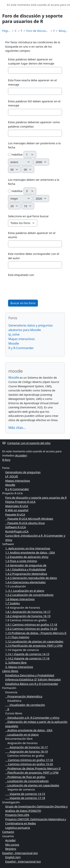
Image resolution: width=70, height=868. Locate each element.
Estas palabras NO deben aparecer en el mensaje (34, 103)
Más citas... (17, 428)
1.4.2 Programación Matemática (26, 574)
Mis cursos (12, 844)
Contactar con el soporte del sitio (26, 443)
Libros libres (10, 671)
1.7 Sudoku (13, 603)
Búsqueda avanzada (63, 31)
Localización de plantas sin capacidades (32, 785)
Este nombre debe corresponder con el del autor (34, 256)
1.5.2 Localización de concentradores (29, 595)
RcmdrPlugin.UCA (17, 531)
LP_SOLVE (12, 476)
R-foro (6, 460)
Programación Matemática (24, 696)
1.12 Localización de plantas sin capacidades (34, 641)
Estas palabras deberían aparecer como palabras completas (34, 124)
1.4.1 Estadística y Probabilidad (25, 569)
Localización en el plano (22, 734)
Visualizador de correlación (25, 705)
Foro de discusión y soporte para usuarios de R (38, 31)
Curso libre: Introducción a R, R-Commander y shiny (35, 538)
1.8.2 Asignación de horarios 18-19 (28, 616)
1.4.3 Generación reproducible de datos (31, 578)
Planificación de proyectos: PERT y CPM (32, 772)
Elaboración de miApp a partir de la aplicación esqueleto (36, 724)
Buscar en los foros (23, 303)
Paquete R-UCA (15, 514)
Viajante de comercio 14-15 (25, 794)
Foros (22, 31)
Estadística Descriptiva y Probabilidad (30, 675)
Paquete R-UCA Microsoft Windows (29, 519)
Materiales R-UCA (17, 506)
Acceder (21, 455)
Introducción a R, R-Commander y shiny (32, 718)
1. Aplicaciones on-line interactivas (28, 548)
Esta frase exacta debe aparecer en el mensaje (32, 82)
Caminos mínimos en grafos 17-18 (29, 760)
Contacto (8, 832)
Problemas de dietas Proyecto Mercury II (33, 768)
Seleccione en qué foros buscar (28, 216)
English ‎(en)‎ (13, 857)
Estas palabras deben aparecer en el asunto (32, 235)
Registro (11, 849)
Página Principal (6, 31)
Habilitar (15, 154)
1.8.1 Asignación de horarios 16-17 (28, 612)
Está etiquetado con (21, 275)
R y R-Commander (21, 348)
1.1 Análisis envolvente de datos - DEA (30, 552)
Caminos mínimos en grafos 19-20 (29, 764)
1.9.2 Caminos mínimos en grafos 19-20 (31, 629)
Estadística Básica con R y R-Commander (32, 684)
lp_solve (14, 334)
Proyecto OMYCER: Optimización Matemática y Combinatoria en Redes (36, 821)
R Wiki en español (17, 510)
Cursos (16, 31)
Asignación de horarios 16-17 (27, 747)
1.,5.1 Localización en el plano (25, 591)
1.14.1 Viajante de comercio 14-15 (27, 654)
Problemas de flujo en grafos (25, 777)
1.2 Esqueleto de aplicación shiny (27, 557)
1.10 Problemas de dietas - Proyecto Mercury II (36, 633)
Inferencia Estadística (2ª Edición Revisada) (33, 679)
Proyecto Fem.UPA (17, 815)
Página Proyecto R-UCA (20, 502)
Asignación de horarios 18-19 (27, 751)
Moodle (14, 343)
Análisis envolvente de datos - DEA (29, 730)
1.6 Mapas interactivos (20, 599)
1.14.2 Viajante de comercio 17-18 (27, 658)
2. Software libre (16, 662)
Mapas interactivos (22, 339)
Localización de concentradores (27, 781)
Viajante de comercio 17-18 (25, 798)
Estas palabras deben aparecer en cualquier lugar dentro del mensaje (31, 61)
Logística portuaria (18, 828)
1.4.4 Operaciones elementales (25, 582)
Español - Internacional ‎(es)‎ (20, 853)
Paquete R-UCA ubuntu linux (25, 523)
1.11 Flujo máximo (17, 637)
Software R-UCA (16, 527)
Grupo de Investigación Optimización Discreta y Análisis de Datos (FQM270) (36, 808)
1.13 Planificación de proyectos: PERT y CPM (34, 645)
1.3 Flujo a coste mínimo (21, 561)
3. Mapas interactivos (19, 667)
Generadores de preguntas (23, 472)
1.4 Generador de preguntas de (26, 565)
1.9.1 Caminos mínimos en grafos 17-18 (31, 624)
